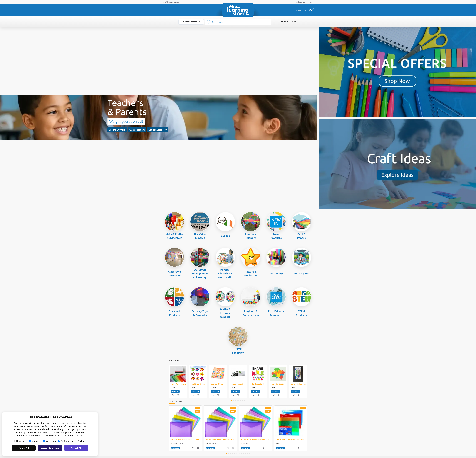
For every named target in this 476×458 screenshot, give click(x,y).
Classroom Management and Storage (200, 273)
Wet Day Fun (301, 273)
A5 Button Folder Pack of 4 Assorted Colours (291, 439)
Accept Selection (50, 448)
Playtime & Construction (251, 313)
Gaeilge (225, 236)
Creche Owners (21, 125)
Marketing (49, 441)
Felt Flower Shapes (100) (198, 384)
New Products (276, 236)
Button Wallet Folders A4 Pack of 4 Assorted (256, 439)
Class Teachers (41, 125)
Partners (81, 441)
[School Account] (302, 2)
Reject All (24, 448)
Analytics (35, 441)
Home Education (238, 351)
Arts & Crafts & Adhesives (175, 236)
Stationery (276, 273)
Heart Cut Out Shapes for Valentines (279, 384)
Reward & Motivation (251, 274)
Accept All (76, 448)
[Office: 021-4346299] (171, 2)
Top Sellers (174, 360)
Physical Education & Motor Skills (225, 273)
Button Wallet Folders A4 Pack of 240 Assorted (186, 439)
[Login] (311, 2)
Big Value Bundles (200, 236)
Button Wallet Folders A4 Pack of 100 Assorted (221, 439)
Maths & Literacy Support (225, 313)
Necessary (20, 441)
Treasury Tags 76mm (238, 384)
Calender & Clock (217, 384)
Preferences (65, 441)
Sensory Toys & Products (200, 313)
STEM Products (301, 313)
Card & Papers (301, 236)
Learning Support (251, 236)
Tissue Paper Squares (178, 384)
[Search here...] (209, 22)
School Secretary (61, 125)
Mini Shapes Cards (258, 384)
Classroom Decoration (175, 274)
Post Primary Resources (276, 313)
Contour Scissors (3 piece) (299, 384)
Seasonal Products (175, 313)
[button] (175, 391)
